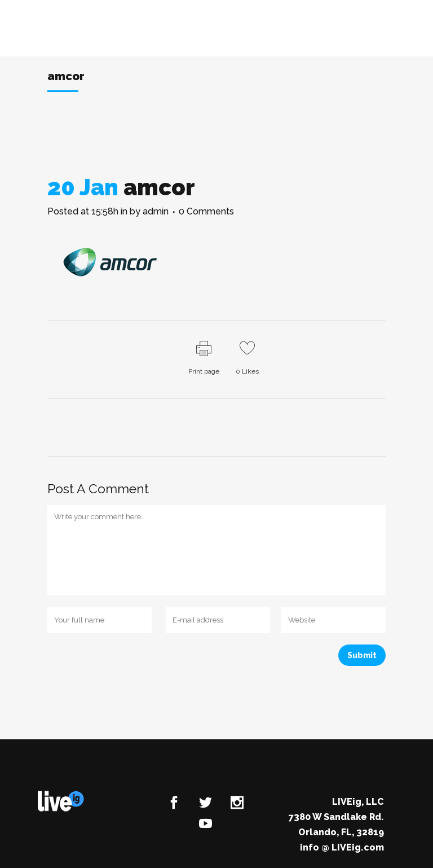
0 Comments (206, 211)
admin (156, 211)
